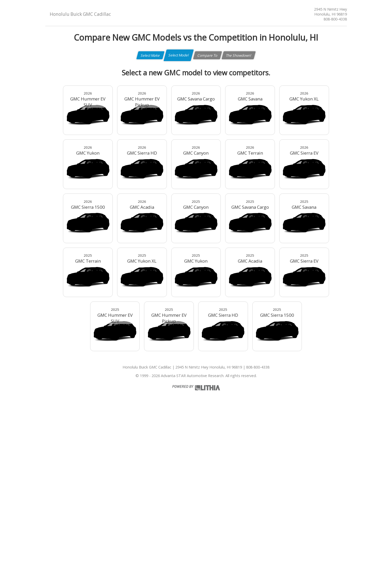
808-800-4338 (335, 19)
